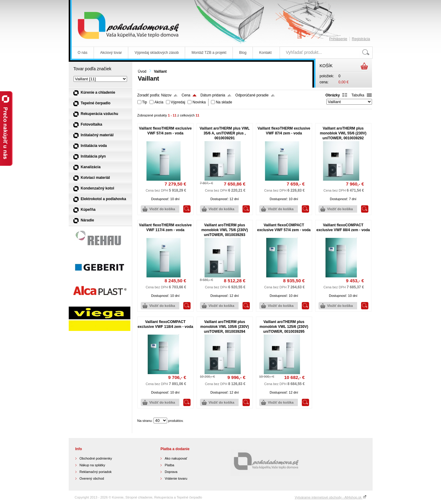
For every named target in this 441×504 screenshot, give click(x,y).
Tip (145, 102)
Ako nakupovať (176, 458)
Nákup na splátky (92, 465)
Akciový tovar (111, 53)
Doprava (171, 472)
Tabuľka (358, 95)
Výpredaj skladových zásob (157, 53)
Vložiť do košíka (162, 209)
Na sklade (224, 102)
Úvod (142, 71)
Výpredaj (178, 102)
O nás (83, 53)
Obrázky (333, 95)
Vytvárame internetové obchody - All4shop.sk (331, 497)
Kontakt (265, 53)
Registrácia (361, 39)
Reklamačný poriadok (96, 472)
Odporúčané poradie (252, 95)
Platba (169, 465)
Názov (166, 95)
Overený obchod (92, 478)
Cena (186, 95)
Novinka (199, 102)
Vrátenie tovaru (176, 478)
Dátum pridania (213, 95)
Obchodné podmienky (96, 458)
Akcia (159, 102)
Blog (243, 53)
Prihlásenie (338, 39)
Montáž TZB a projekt (209, 53)
